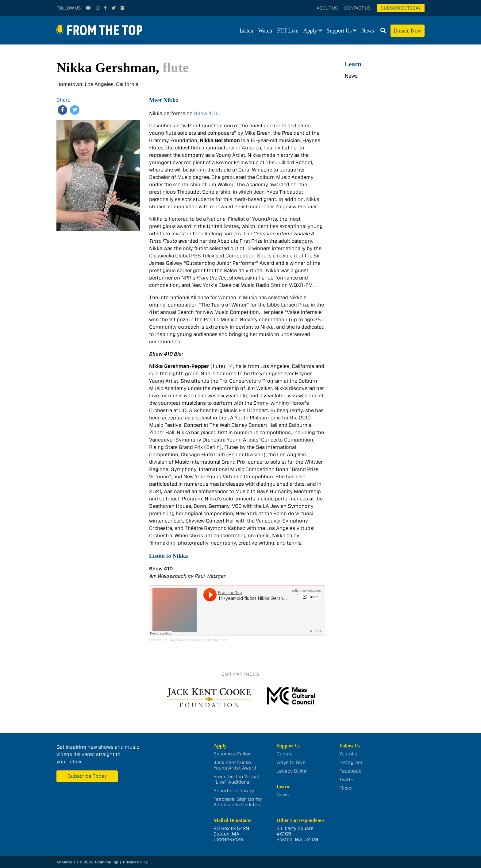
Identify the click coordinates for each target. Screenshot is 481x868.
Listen (246, 31)
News (368, 31)
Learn (353, 64)
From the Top (158, 640)
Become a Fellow (233, 754)
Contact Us (358, 8)
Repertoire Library (234, 791)
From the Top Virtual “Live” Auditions (236, 779)
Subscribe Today (401, 8)
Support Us (339, 31)
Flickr (345, 788)
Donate (285, 754)
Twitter (347, 780)
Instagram (351, 762)
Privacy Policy (135, 862)
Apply (310, 31)
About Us (327, 8)
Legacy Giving (292, 771)
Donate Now (408, 31)
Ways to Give (291, 762)
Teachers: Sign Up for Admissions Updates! (238, 802)
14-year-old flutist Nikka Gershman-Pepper (199, 640)
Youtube (348, 754)
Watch (265, 31)
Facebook (350, 771)
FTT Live (288, 31)
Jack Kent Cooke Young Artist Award (235, 765)
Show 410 (205, 113)
